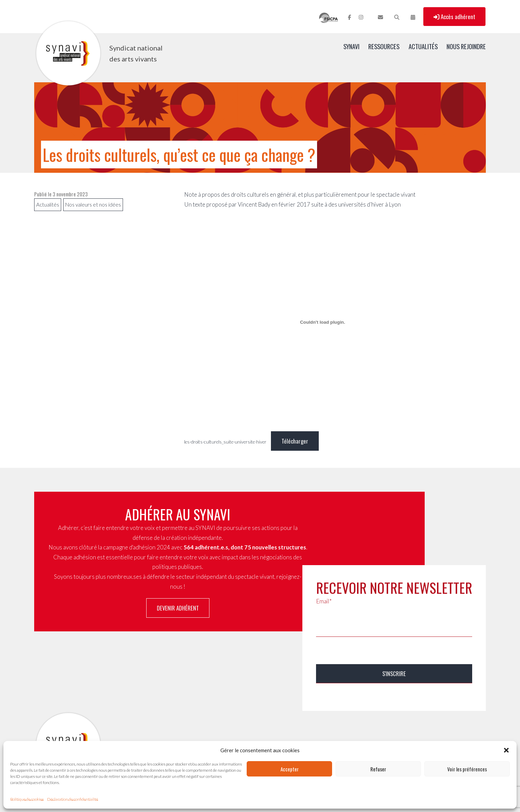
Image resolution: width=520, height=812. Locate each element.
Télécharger (295, 441)
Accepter (290, 769)
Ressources (384, 46)
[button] (506, 750)
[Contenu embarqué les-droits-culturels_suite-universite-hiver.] (323, 322)
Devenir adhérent (178, 608)
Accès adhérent (454, 17)
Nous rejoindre (466, 46)
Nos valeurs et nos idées (93, 205)
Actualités (423, 46)
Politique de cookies (27, 799)
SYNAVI (351, 46)
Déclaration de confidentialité (73, 799)
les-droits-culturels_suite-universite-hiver (225, 442)
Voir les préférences (467, 769)
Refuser (378, 769)
